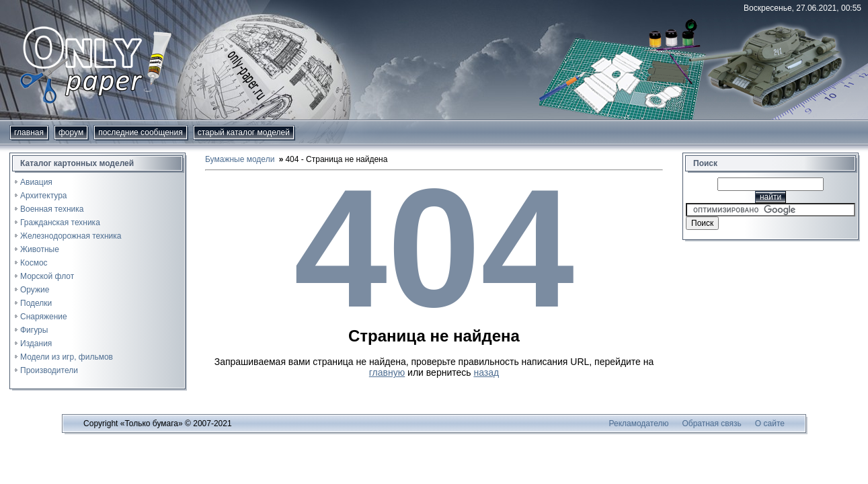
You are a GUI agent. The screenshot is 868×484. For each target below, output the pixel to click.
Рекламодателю (639, 424)
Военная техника (52, 209)
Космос (34, 263)
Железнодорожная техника (71, 236)
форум (71, 132)
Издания (36, 344)
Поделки (36, 303)
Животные (40, 249)
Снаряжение (44, 317)
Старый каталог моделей (244, 132)
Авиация (36, 182)
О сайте (770, 424)
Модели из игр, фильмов (67, 357)
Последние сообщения (141, 132)
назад (486, 372)
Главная (29, 132)
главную (387, 372)
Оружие (35, 290)
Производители (49, 370)
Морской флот (47, 276)
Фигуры (34, 330)
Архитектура (44, 196)
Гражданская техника (60, 223)
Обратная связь (711, 424)
